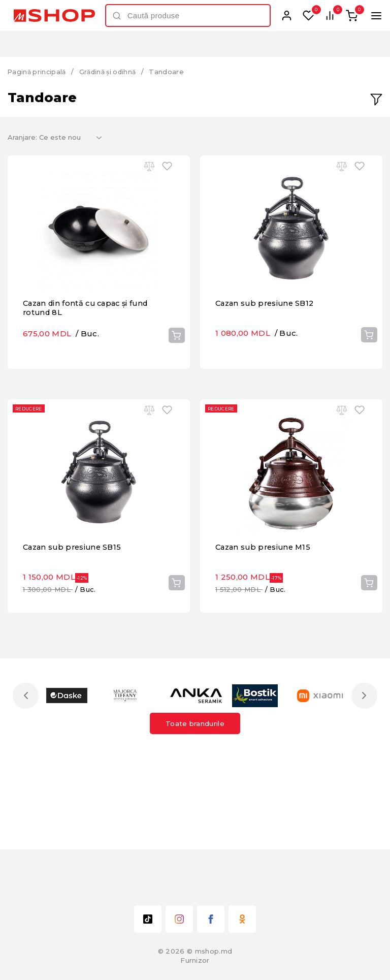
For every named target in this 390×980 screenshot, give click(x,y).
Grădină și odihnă (112, 72)
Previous (27, 736)
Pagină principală (38, 72)
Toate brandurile (195, 763)
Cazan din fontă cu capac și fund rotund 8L (89, 342)
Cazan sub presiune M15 (265, 597)
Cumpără (176, 369)
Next (363, 736)
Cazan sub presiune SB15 (74, 597)
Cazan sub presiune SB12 (267, 337)
